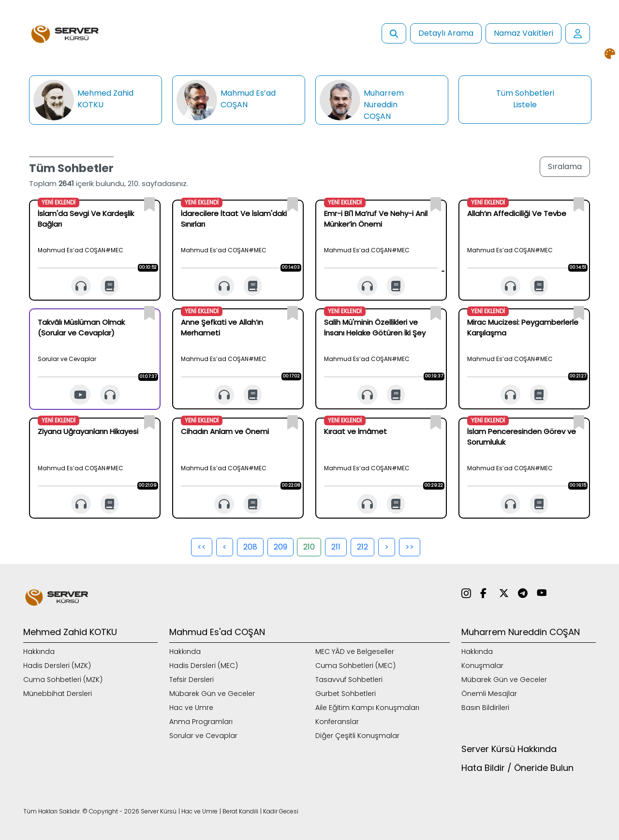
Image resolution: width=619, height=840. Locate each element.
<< (202, 547)
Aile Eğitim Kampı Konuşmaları (367, 708)
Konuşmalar (482, 666)
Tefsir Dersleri (192, 680)
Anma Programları (201, 722)
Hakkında (39, 652)
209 (280, 547)
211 (336, 547)
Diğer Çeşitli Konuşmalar (357, 736)
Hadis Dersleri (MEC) (204, 666)
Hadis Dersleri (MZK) (57, 666)
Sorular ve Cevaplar (203, 736)
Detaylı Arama (446, 33)
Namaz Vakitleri (523, 33)
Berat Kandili (240, 811)
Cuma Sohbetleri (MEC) (355, 666)
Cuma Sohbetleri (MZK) (63, 680)
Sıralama (565, 167)
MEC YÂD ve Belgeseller (355, 652)
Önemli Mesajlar (489, 694)
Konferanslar (337, 722)
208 (250, 547)
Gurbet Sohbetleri (346, 694)
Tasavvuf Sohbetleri (349, 680)
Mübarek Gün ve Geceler (212, 694)
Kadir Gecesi (281, 811)
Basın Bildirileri (485, 708)
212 (362, 547)
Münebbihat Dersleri (58, 694)
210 (309, 547)
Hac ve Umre (191, 708)
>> (410, 547)
